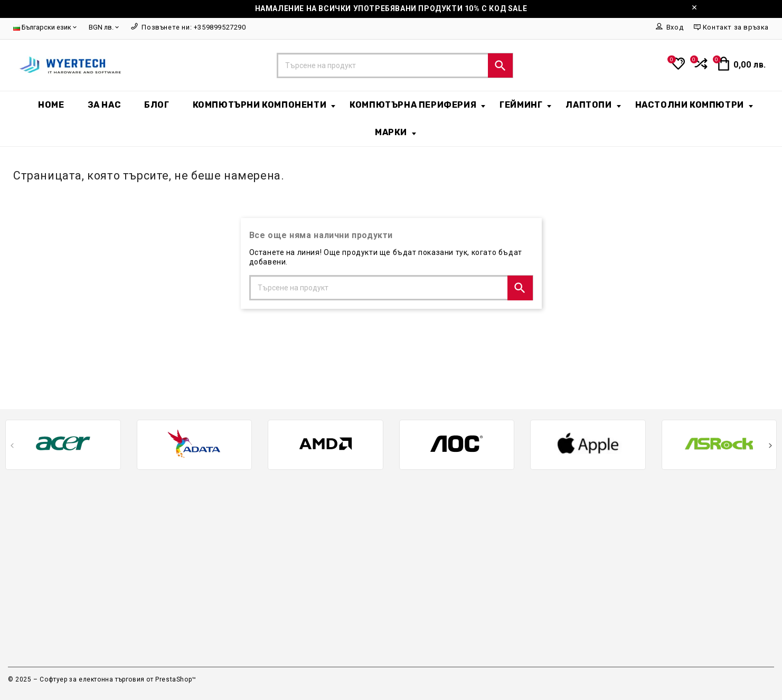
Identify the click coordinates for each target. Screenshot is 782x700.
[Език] (46, 28)
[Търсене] (395, 65)
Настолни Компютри (694, 105)
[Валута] (105, 28)
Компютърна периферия (417, 105)
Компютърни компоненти (264, 105)
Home (51, 105)
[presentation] (12, 447)
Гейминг (525, 105)
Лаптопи (593, 105)
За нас (105, 105)
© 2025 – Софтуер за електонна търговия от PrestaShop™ (102, 679)
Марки (395, 132)
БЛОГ (157, 105)
